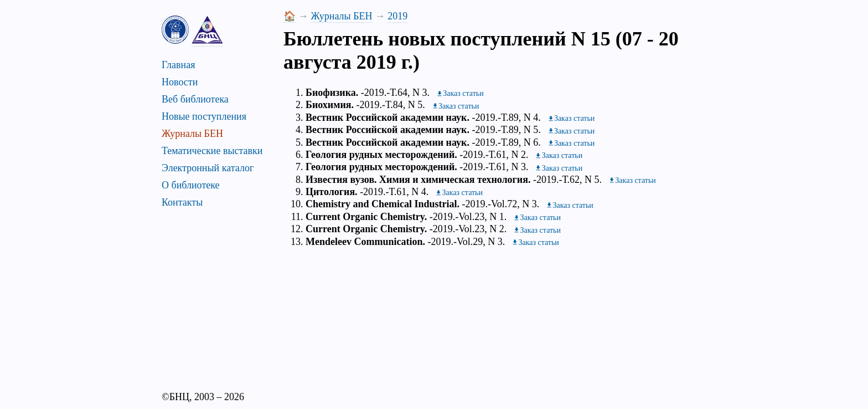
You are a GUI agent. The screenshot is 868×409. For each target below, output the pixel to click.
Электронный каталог (208, 168)
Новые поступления (204, 116)
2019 (397, 16)
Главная (178, 65)
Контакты (182, 202)
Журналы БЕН (192, 134)
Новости (180, 82)
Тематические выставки (212, 151)
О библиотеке (191, 185)
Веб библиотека (195, 99)
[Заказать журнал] (460, 93)
